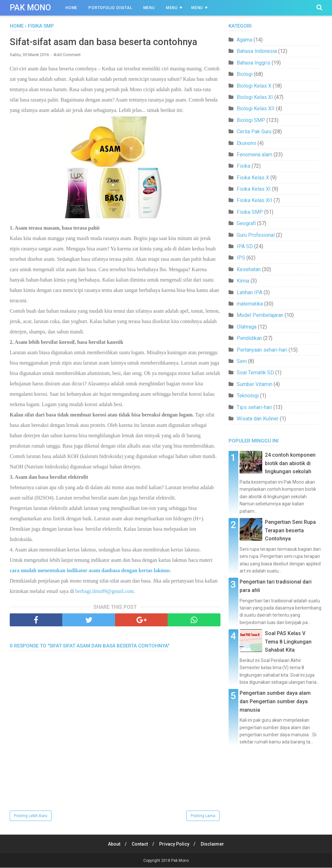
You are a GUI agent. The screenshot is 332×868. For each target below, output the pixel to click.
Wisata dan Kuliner (258, 419)
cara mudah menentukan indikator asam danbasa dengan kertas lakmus (90, 571)
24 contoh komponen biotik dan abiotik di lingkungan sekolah (290, 463)
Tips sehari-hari (254, 407)
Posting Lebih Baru (31, 816)
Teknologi (248, 396)
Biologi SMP (251, 120)
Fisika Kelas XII (255, 200)
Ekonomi (246, 143)
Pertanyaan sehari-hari (262, 350)
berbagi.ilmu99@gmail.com (104, 592)
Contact (139, 844)
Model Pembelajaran (260, 315)
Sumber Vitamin (255, 384)
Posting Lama (203, 816)
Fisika (243, 166)
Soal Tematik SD (255, 373)
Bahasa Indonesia (257, 51)
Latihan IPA (249, 292)
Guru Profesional (256, 235)
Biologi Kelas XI (255, 97)
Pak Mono (30, 8)
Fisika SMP (250, 212)
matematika (250, 304)
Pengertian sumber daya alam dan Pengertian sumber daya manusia (275, 701)
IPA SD (245, 246)
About (113, 844)
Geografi (246, 223)
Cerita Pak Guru (254, 132)
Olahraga (247, 327)
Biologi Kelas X (254, 86)
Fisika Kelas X (253, 178)
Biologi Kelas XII (256, 108)
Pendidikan (249, 338)
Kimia (243, 281)
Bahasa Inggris (254, 63)
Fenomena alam (255, 155)
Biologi (245, 74)
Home (71, 8)
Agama (244, 40)
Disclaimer (214, 844)
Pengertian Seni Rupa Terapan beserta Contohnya (290, 530)
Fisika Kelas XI (254, 189)
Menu (149, 8)
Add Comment (67, 55)
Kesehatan (249, 269)
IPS (241, 258)
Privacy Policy (175, 844)
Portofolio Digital (110, 8)
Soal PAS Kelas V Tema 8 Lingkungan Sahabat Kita (288, 642)
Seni (242, 361)
